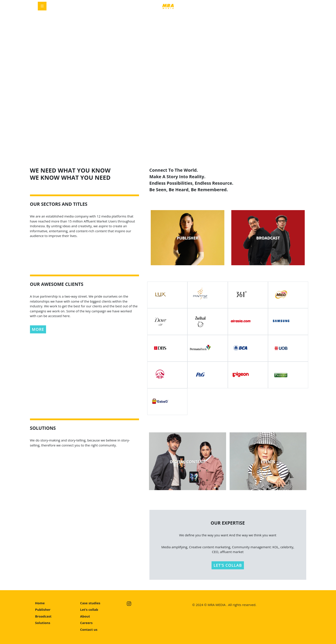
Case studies (90, 603)
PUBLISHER (188, 238)
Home (40, 603)
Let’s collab (89, 609)
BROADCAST (268, 238)
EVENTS (268, 462)
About (85, 616)
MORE (38, 329)
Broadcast (43, 616)
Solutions (43, 623)
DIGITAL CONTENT (187, 462)
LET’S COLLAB (228, 565)
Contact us (89, 629)
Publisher (43, 609)
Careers (86, 623)
